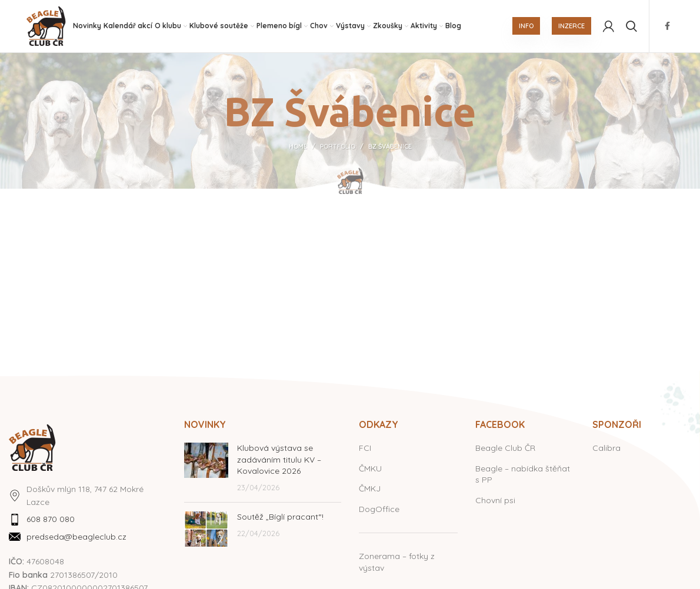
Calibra (606, 449)
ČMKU (370, 469)
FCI (365, 449)
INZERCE (571, 26)
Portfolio (338, 148)
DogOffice (379, 510)
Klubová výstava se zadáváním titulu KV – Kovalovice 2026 (279, 460)
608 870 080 (51, 520)
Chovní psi (495, 501)
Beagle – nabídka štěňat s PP (523, 475)
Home (298, 148)
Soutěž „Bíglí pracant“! (280, 518)
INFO (526, 26)
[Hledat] (631, 26)
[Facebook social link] (667, 26)
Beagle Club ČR (505, 449)
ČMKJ (370, 490)
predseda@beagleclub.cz (76, 537)
